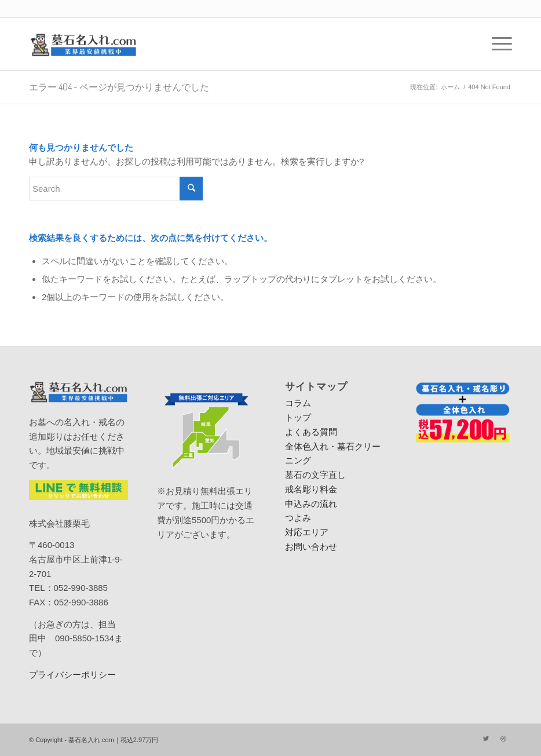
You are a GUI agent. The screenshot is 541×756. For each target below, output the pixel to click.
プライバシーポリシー (72, 675)
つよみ (298, 518)
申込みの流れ (311, 504)
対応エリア (307, 532)
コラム (298, 403)
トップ (298, 417)
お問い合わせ (311, 547)
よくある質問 (311, 432)
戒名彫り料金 (311, 489)
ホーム (450, 87)
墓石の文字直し (315, 475)
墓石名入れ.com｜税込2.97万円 (113, 740)
